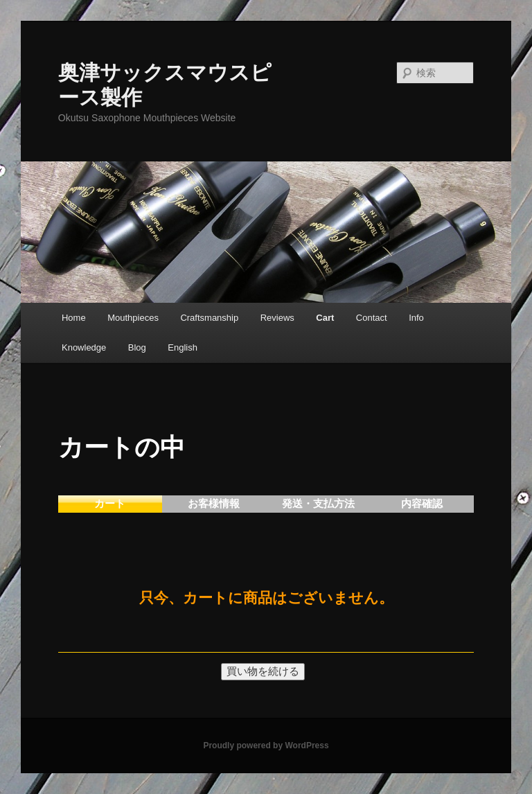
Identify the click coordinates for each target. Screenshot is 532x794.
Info (416, 318)
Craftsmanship (209, 318)
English (183, 347)
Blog (137, 347)
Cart (325, 318)
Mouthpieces (133, 318)
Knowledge (84, 347)
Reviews (277, 318)
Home (74, 318)
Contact (372, 318)
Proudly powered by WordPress (266, 746)
